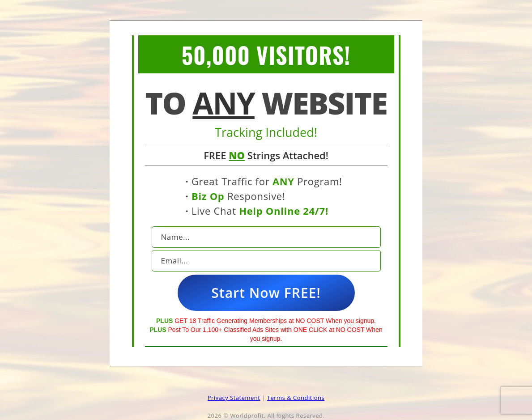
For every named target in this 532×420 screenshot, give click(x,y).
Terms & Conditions (296, 398)
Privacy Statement (234, 398)
